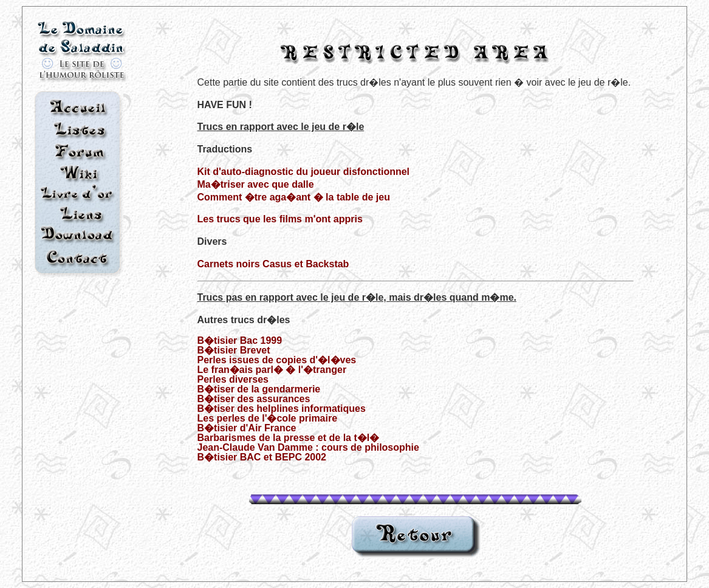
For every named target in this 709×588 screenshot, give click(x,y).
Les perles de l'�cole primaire (268, 418)
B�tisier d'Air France (247, 428)
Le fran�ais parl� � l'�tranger (272, 370)
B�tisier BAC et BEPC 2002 (262, 457)
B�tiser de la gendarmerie (259, 389)
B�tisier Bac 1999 (240, 340)
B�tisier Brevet (234, 350)
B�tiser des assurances (254, 399)
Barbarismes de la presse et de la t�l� (289, 438)
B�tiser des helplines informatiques (282, 409)
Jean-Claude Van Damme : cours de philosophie (308, 447)
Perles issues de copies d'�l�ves (277, 360)
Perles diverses (233, 379)
